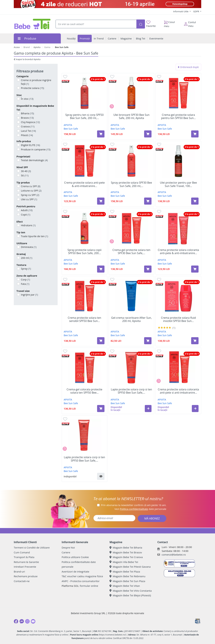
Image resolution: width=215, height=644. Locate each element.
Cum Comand (22, 552)
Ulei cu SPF (29, 199)
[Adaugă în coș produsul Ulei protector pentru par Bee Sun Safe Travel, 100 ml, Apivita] (195, 201)
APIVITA (68, 125)
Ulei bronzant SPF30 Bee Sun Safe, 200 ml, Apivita (131, 116)
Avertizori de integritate (75, 571)
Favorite (151, 24)
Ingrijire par (29, 295)
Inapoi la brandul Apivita (27, 59)
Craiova (27, 126)
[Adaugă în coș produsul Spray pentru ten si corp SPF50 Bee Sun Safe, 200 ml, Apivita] (101, 134)
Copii (25, 214)
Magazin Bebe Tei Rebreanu (127, 576)
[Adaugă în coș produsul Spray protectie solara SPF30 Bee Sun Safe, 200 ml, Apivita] (148, 201)
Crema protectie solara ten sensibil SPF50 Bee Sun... (84, 319)
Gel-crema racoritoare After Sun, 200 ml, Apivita (131, 319)
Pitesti (27, 135)
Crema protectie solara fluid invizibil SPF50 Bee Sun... (178, 319)
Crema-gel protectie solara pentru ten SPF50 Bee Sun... (178, 116)
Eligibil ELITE (30, 145)
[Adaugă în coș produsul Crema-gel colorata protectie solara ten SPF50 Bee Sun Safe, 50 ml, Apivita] (101, 409)
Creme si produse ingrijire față (36, 82)
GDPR (197, 11)
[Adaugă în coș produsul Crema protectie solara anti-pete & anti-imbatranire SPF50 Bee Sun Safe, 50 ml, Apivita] (101, 201)
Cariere (66, 552)
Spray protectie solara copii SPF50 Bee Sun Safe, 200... (84, 252)
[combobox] (96, 24)
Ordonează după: (188, 67)
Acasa (17, 47)
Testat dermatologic (34, 160)
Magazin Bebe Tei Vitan (125, 586)
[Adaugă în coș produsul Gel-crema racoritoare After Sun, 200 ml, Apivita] (148, 341)
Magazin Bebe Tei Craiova (126, 557)
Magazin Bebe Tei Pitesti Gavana (130, 567)
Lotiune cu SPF (31, 190)
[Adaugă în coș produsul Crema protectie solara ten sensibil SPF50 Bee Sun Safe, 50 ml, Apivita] (101, 341)
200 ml (26, 258)
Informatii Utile (181, 11)
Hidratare (28, 225)
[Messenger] (22, 621)
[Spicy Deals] (107, 4)
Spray (26, 269)
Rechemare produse (26, 576)
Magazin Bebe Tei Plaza (125, 571)
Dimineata (28, 247)
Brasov (27, 118)
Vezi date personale (140, 509)
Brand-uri (19, 571)
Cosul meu (169, 23)
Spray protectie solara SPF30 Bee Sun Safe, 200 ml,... (131, 184)
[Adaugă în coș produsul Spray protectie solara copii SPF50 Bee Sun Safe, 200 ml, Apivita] (101, 269)
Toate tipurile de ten (34, 236)
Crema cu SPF (30, 186)
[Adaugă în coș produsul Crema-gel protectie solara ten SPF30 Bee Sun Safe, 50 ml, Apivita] (148, 269)
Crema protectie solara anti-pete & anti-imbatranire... (84, 184)
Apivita (37, 47)
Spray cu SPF (30, 195)
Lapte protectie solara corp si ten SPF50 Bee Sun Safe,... (131, 391)
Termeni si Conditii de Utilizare (32, 547)
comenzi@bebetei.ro (174, 555)
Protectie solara (32, 88)
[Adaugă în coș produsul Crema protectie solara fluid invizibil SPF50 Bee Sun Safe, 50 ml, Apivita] (195, 341)
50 (24, 175)
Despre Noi (68, 547)
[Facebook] (16, 621)
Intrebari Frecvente (25, 567)
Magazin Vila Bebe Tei (124, 562)
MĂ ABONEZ (152, 518)
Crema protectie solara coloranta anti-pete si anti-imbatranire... (178, 391)
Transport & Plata (24, 557)
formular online (89, 586)
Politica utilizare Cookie (75, 557)
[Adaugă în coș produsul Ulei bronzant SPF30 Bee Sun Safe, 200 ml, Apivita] (148, 134)
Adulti (26, 210)
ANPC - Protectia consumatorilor (81, 581)
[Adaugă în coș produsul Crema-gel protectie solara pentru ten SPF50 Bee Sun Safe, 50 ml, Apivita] (195, 134)
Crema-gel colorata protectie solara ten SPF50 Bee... (84, 391)
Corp (25, 279)
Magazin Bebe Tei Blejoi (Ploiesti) (130, 595)
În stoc (27, 99)
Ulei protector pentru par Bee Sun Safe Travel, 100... (178, 184)
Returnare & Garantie (26, 562)
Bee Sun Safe (71, 129)
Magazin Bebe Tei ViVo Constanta (131, 591)
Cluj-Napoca (30, 122)
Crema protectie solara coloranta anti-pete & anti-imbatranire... (178, 252)
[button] (148, 409)
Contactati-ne (22, 581)
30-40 (26, 171)
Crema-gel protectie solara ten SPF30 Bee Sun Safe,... (132, 252)
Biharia (27, 113)
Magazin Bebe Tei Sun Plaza (127, 581)
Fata (25, 284)
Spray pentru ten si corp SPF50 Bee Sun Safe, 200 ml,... (84, 116)
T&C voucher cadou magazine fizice (82, 576)
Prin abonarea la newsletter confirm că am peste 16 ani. (134, 505)
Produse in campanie (35, 149)
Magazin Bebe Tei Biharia (126, 547)
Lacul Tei (28, 131)
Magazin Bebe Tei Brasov (126, 552)
